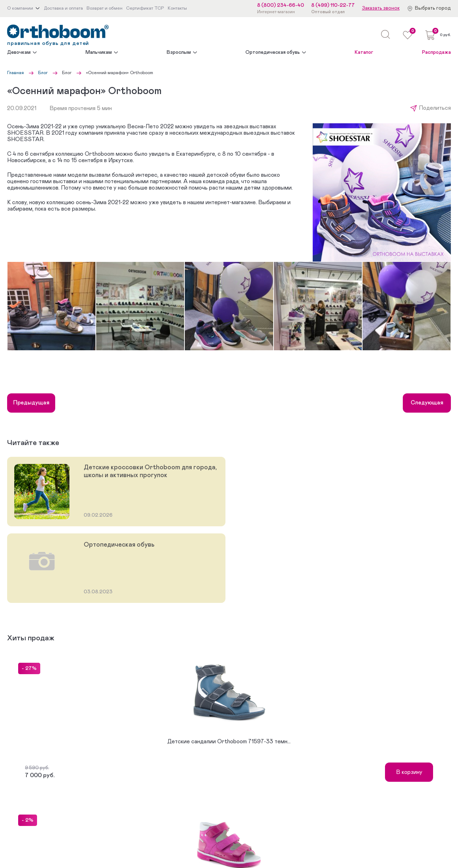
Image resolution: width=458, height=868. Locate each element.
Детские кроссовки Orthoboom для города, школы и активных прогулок (150, 471)
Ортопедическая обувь (273, 52)
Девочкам (19, 52)
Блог (43, 73)
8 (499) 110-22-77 (333, 5)
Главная (15, 73)
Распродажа (436, 52)
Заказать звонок (381, 8)
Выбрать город (433, 8)
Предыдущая (31, 403)
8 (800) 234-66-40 (281, 5)
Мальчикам (99, 52)
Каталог (364, 52)
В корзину (409, 772)
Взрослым (179, 52)
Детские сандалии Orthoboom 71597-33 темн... (229, 742)
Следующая (427, 403)
